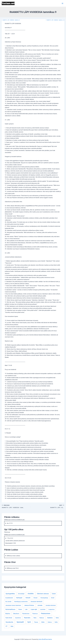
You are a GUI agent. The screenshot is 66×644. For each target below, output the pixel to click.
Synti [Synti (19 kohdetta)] (29, 622)
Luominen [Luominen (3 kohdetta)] (43, 609)
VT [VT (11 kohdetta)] (6, 626)
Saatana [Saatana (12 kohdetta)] (50, 618)
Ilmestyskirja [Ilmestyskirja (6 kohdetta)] (44, 598)
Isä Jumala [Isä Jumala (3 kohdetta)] (8, 601)
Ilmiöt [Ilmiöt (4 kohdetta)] (53, 598)
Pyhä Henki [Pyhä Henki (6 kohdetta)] (9, 618)
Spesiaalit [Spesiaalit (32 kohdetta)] (20, 622)
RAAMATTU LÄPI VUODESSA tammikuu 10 (55, 20)
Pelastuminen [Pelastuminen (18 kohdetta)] (46, 613)
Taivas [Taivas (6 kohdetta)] (36, 622)
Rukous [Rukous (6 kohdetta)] (42, 618)
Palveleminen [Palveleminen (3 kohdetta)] (26, 614)
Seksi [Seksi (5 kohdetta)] (57, 618)
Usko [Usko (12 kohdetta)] (43, 622)
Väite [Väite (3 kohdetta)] (12, 626)
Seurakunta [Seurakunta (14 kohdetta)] (9, 622)
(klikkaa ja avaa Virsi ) (13, 568)
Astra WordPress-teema (45, 639)
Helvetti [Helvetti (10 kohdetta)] (28, 598)
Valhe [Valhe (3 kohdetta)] (56, 622)
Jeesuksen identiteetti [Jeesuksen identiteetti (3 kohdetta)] (36, 601)
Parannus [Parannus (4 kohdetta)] (35, 614)
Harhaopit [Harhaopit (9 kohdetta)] (19, 598)
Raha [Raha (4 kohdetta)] (35, 618)
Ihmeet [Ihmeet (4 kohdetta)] (36, 598)
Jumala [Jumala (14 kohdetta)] (40, 605)
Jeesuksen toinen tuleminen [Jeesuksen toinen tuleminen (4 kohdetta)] (13, 605)
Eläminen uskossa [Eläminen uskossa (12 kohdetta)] (43, 594)
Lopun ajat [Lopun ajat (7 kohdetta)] (34, 609)
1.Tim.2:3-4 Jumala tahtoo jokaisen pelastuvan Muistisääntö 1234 (15, 541)
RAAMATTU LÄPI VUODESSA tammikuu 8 (11, 20)
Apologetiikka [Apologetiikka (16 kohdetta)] (10, 594)
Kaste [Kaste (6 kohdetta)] (20, 609)
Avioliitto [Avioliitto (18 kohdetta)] (31, 594)
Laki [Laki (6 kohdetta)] (26, 609)
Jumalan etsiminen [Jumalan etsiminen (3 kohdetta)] (51, 605)
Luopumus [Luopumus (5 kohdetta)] (51, 609)
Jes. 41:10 (10, 523)
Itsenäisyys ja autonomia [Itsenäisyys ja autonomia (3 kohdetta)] (21, 601)
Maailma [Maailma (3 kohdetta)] (8, 614)
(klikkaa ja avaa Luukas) (13, 556)
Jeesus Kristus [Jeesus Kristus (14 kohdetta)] (29, 605)
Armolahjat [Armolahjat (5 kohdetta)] (21, 594)
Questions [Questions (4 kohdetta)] (18, 618)
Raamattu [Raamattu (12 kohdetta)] (27, 618)
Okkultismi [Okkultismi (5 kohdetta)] (16, 614)
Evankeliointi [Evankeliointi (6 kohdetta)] (9, 598)
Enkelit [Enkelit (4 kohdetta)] (54, 594)
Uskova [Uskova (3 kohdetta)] (50, 622)
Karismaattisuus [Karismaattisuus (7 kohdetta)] (10, 609)
